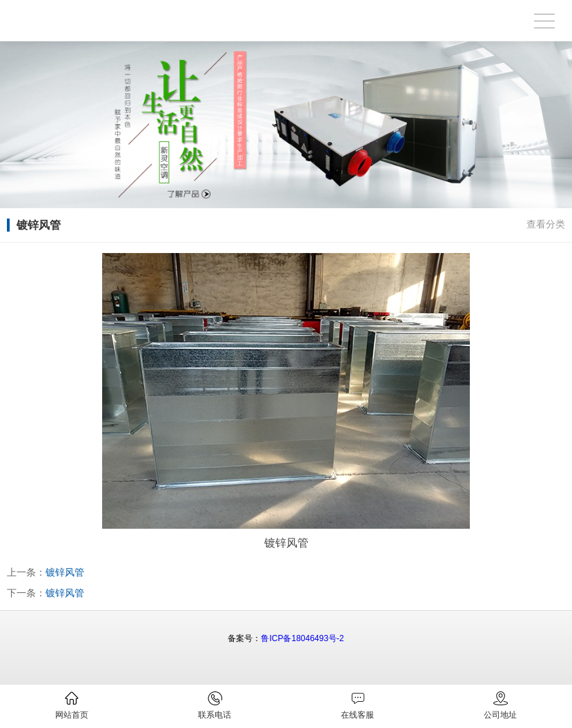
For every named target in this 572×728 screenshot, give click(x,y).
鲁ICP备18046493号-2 (302, 638)
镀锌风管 (65, 572)
